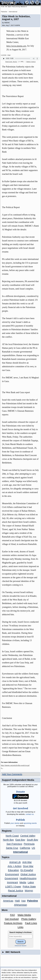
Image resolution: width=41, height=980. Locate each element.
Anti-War (27, 862)
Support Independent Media (18, 780)
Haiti (17, 901)
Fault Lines (31, 923)
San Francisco (14, 844)
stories (15, 823)
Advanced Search (20, 946)
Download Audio (11, 62)
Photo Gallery (29, 919)
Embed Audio (31, 62)
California (25, 848)
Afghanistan (20, 905)
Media (23, 882)
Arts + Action (15, 866)
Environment (12, 874)
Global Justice (28, 874)
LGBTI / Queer (13, 887)
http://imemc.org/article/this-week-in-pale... (15, 767)
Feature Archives (13, 923)
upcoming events (30, 823)
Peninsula (29, 844)
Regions (7, 831)
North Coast (12, 836)
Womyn (29, 891)
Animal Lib (15, 862)
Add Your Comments (12, 774)
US (33, 848)
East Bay (20, 840)
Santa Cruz (12, 848)
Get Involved (12, 919)
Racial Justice (16, 891)
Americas (8, 901)
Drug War (28, 866)
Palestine (4, 12)
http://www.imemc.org (16, 46)
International (13, 12)
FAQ (13, 915)
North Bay (8, 840)
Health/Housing (28, 878)
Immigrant (12, 882)
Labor (31, 882)
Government (11, 878)
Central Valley (28, 836)
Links (20, 927)
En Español (27, 870)
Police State (29, 887)
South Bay (32, 840)
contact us (30, 814)
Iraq (23, 901)
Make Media (24, 915)
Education (13, 870)
